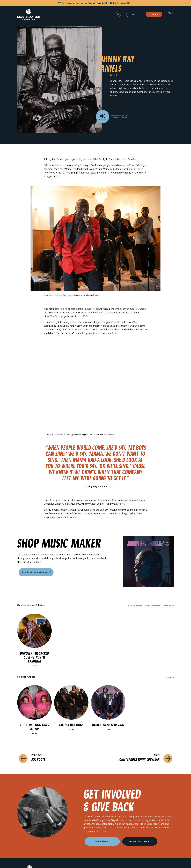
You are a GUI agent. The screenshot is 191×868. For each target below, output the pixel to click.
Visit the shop (102, 841)
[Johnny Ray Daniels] (4, 437)
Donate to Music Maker (140, 841)
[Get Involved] (4, 457)
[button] (171, 14)
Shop (134, 15)
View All (170, 677)
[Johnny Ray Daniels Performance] (4, 442)
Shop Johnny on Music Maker (36, 572)
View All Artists (135, 606)
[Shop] (4, 447)
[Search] (118, 14)
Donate (153, 15)
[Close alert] (188, 3)
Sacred (113, 75)
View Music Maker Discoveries (159, 606)
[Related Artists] (4, 452)
